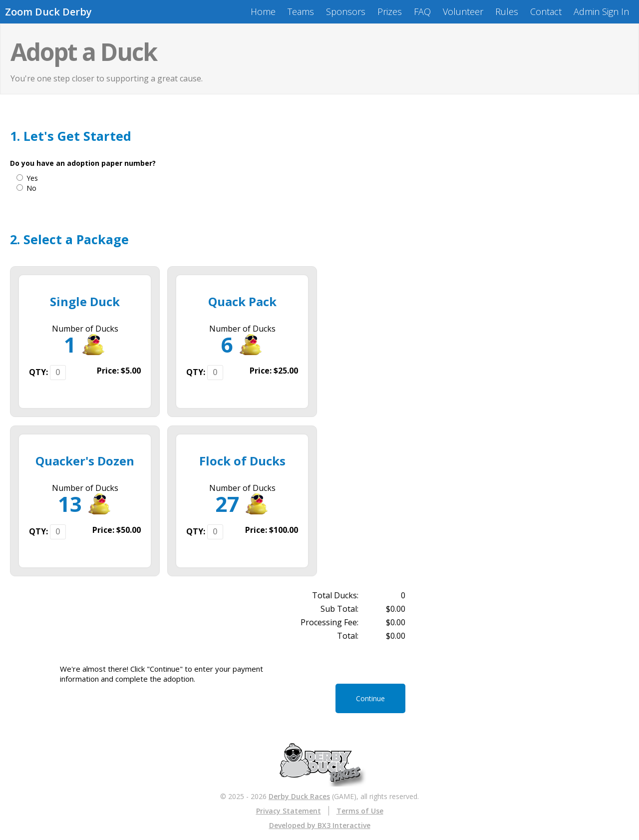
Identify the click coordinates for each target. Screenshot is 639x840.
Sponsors (346, 11)
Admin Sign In (601, 11)
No (31, 188)
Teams (301, 11)
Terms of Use (360, 811)
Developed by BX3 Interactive (320, 825)
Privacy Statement (289, 811)
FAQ (422, 11)
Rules (507, 11)
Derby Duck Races (299, 796)
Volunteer (463, 11)
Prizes (390, 11)
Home (263, 11)
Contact (546, 11)
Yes (32, 178)
